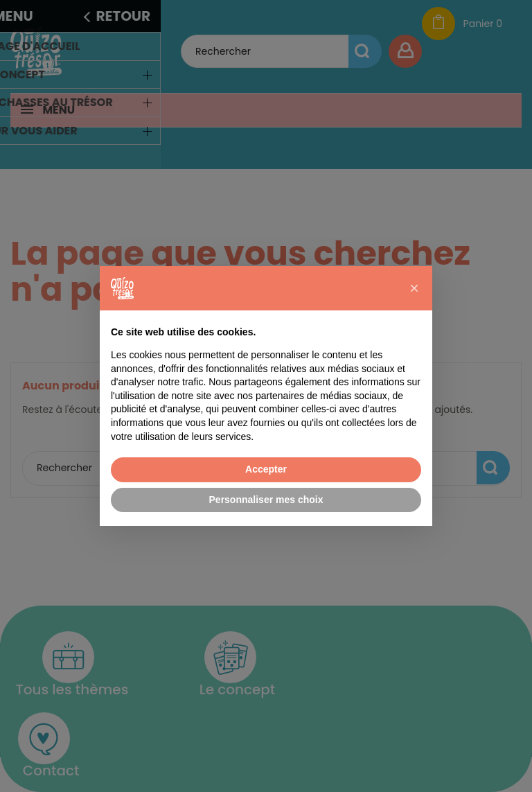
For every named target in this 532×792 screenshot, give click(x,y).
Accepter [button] (266, 469)
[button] (414, 288)
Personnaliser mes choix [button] (266, 500)
